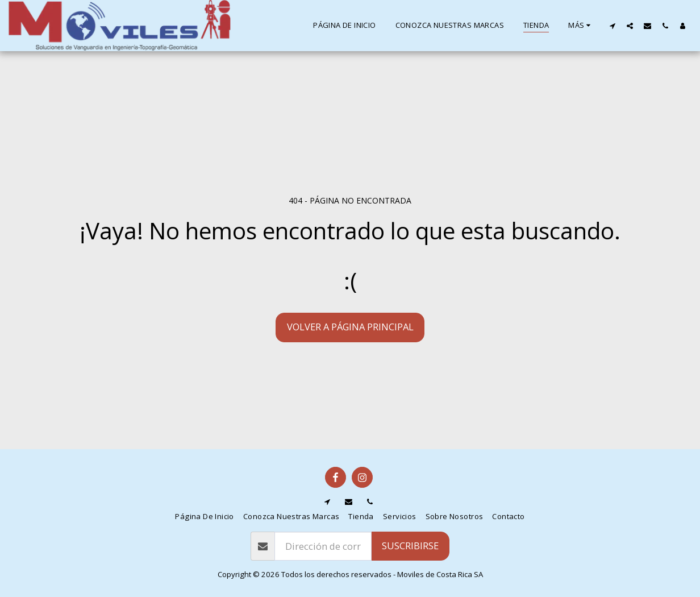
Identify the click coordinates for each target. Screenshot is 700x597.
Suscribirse (410, 546)
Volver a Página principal (350, 327)
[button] (612, 26)
